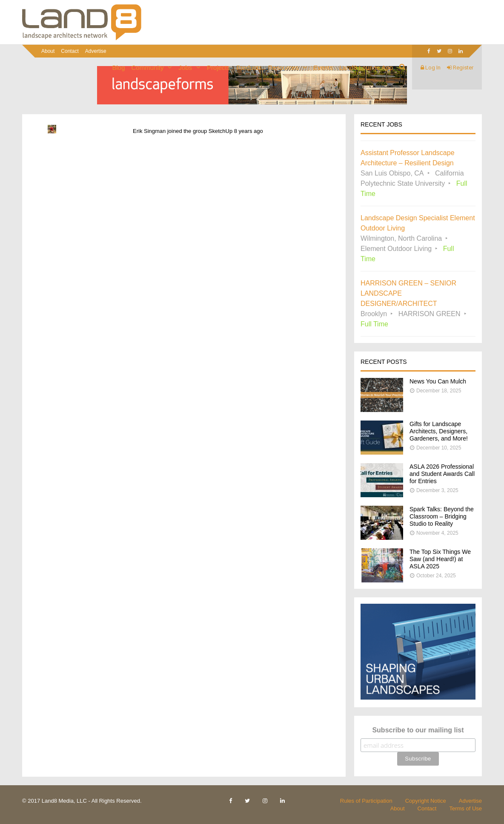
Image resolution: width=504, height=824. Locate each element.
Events (323, 68)
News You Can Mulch (438, 381)
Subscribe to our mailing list (418, 730)
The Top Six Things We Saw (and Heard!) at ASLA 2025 (440, 559)
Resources (283, 68)
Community (148, 68)
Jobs (185, 68)
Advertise (96, 51)
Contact (70, 51)
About (48, 51)
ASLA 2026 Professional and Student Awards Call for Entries (442, 474)
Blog (119, 68)
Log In (431, 68)
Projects (218, 68)
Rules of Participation (366, 801)
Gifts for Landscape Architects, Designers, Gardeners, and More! (439, 431)
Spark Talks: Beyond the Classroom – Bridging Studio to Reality (442, 516)
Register (460, 68)
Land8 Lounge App (366, 68)
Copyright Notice (426, 801)
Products (249, 68)
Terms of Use (465, 808)
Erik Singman (149, 131)
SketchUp (220, 131)
